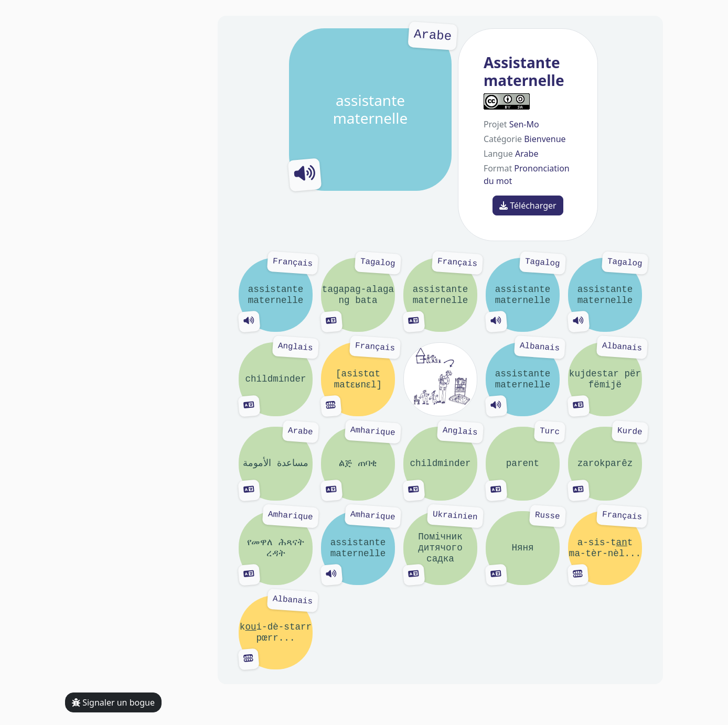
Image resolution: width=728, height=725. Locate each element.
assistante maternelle (370, 110)
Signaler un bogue (113, 702)
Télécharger (528, 205)
